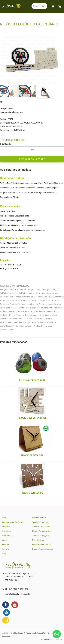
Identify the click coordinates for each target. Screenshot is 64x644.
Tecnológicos (38, 540)
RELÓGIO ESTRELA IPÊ (32, 493)
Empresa (6, 527)
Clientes (6, 545)
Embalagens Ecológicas (42, 549)
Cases (5, 540)
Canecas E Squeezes (41, 527)
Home (5, 518)
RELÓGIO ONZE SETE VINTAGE (32, 418)
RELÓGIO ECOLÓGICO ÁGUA (32, 380)
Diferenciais (7, 536)
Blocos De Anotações (42, 531)
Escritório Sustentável (42, 545)
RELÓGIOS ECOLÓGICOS (13, 140)
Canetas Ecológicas (41, 536)
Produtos (6, 531)
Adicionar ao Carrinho (32, 159)
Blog (4, 553)
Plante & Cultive (39, 518)
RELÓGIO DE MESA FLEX (32, 455)
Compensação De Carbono (14, 522)
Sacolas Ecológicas (41, 522)
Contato (6, 549)
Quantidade (5, 144)
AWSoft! (59, 640)
